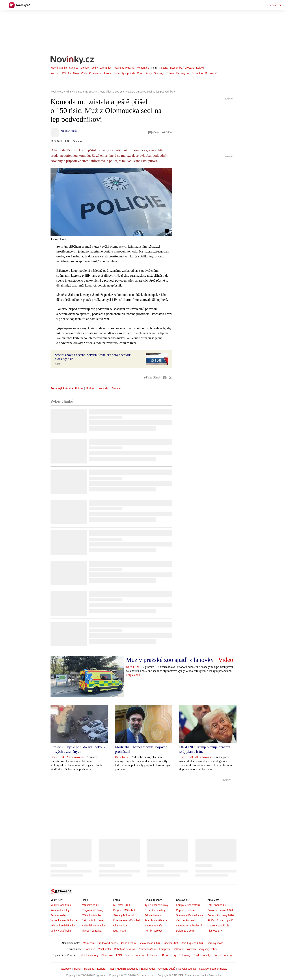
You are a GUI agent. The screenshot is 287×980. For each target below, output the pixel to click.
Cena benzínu (129, 943)
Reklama (89, 969)
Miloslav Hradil (69, 131)
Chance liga (120, 926)
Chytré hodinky (202, 955)
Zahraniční (106, 68)
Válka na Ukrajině (124, 68)
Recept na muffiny (155, 910)
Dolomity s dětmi (186, 931)
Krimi (154, 68)
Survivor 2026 (171, 943)
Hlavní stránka (59, 68)
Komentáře (143, 68)
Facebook (65, 969)
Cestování (95, 73)
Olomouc (117, 388)
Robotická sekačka (125, 949)
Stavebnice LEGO (112, 955)
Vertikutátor (105, 949)
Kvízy (149, 73)
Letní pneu (153, 955)
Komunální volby (60, 910)
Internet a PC (58, 73)
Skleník (179, 949)
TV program (183, 73)
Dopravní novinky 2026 (220, 915)
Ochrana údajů (167, 969)
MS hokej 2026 (90, 905)
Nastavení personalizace (213, 969)
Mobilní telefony (90, 955)
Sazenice (90, 949)
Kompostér (165, 949)
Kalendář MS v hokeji (94, 926)
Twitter (78, 969)
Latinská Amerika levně (189, 926)
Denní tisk (197, 73)
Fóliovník (191, 949)
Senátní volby (58, 915)
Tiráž (111, 969)
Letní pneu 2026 (217, 905)
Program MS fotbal (124, 910)
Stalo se (74, 68)
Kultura (163, 68)
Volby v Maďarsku (61, 931)
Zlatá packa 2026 (150, 943)
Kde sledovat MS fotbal (126, 920)
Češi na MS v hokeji (93, 920)
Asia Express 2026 (192, 943)
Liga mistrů (120, 931)
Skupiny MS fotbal (124, 915)
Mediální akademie (128, 969)
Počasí (170, 73)
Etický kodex (148, 969)
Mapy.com (89, 943)
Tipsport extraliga (92, 931)
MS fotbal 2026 (122, 905)
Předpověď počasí (108, 943)
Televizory (185, 955)
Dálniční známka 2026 (220, 910)
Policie (79, 388)
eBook (153, 133)
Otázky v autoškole (218, 926)
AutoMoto (73, 73)
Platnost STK (215, 931)
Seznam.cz (275, 5)
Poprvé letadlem (185, 910)
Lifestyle (189, 68)
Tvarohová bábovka (156, 920)
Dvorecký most (214, 943)
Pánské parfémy (223, 955)
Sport (140, 73)
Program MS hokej (92, 910)
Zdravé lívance (153, 915)
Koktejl (200, 68)
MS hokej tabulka (92, 915)
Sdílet (167, 133)
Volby (95, 68)
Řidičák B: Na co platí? (220, 920)
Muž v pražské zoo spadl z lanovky (170, 660)
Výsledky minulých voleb (65, 920)
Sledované (211, 73)
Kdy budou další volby (63, 926)
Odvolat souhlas (187, 969)
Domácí (85, 68)
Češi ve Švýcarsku (187, 920)
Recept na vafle (153, 926)
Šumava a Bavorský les (189, 915)
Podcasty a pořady (124, 73)
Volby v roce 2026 (61, 905)
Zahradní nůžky (147, 949)
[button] (111, 202)
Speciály (159, 73)
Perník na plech (153, 931)
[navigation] (4, 5)
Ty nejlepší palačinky (156, 905)
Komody (103, 388)
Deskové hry (169, 955)
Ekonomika (176, 68)
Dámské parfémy (135, 955)
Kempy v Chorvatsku (188, 905)
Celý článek (133, 675)
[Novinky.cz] (72, 60)
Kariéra (101, 969)
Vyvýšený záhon (208, 949)
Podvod (91, 388)
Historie (107, 73)
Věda (84, 73)
